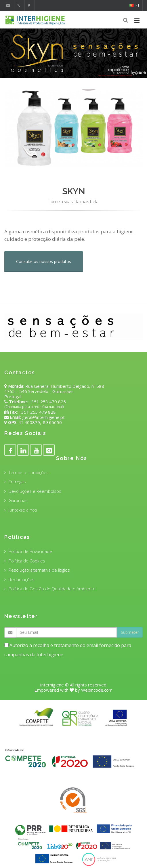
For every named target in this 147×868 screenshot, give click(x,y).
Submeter (130, 632)
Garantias (18, 500)
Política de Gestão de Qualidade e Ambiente (52, 589)
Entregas (17, 482)
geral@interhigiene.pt (43, 417)
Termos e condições (29, 472)
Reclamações (22, 579)
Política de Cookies (27, 561)
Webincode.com (97, 690)
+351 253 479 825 (47, 402)
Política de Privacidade (30, 551)
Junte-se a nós (23, 510)
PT (134, 5)
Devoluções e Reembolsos (35, 491)
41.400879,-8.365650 (40, 422)
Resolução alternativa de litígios (39, 570)
